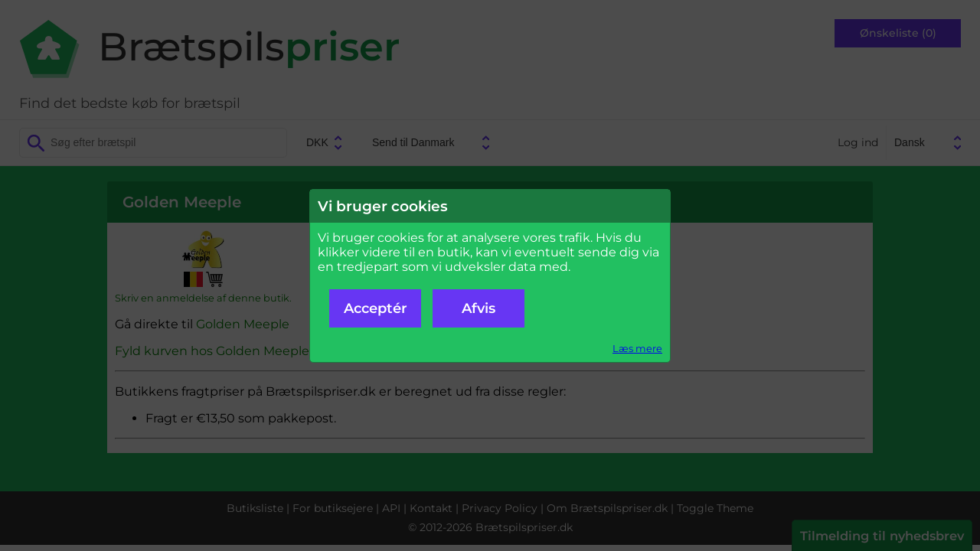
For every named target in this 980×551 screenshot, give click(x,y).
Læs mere (637, 349)
